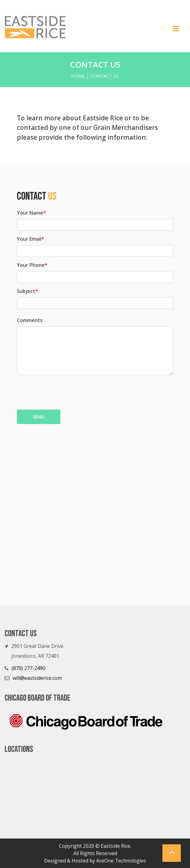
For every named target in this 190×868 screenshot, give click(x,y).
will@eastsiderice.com (37, 678)
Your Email (30, 239)
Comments (30, 320)
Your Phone (32, 265)
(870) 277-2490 (28, 668)
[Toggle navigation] (176, 30)
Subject (27, 291)
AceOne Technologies (121, 861)
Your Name (31, 213)
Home (78, 76)
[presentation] (63, 391)
